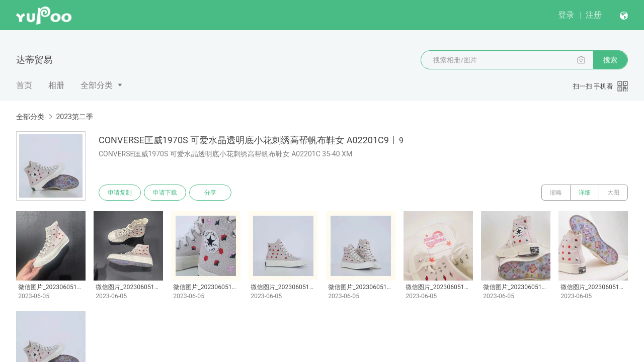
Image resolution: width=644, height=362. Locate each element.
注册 (594, 15)
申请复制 (120, 193)
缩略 (556, 193)
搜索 (610, 60)
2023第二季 (74, 117)
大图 (613, 193)
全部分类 (97, 85)
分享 (210, 193)
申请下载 (165, 193)
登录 (566, 15)
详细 (585, 193)
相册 (56, 85)
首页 (24, 85)
